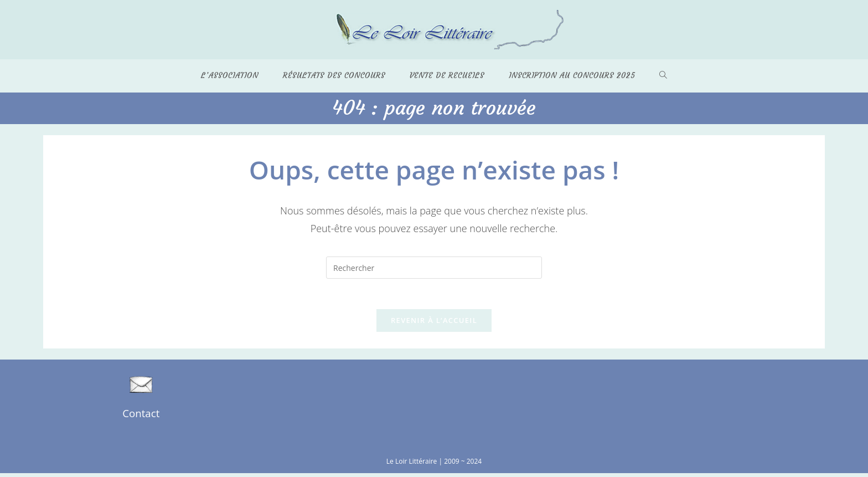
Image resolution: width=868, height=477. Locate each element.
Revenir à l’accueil (434, 324)
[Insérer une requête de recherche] (434, 268)
